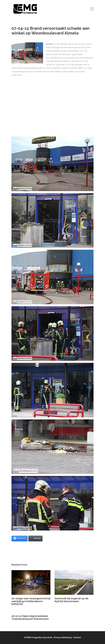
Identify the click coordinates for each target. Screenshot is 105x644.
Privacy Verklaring (63, 637)
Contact (77, 637)
